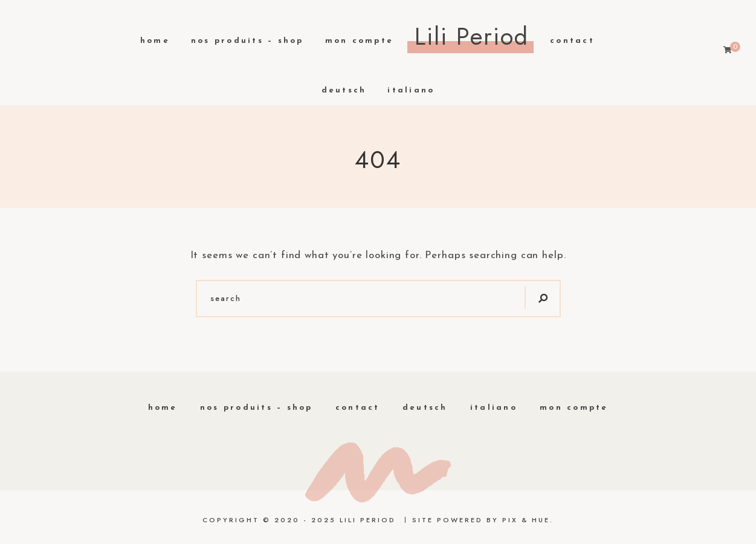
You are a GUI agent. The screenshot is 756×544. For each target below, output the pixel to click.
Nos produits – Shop (247, 41)
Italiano (411, 90)
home (163, 408)
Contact (572, 41)
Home (155, 41)
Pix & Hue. (528, 520)
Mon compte (360, 41)
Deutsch (344, 90)
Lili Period (472, 36)
